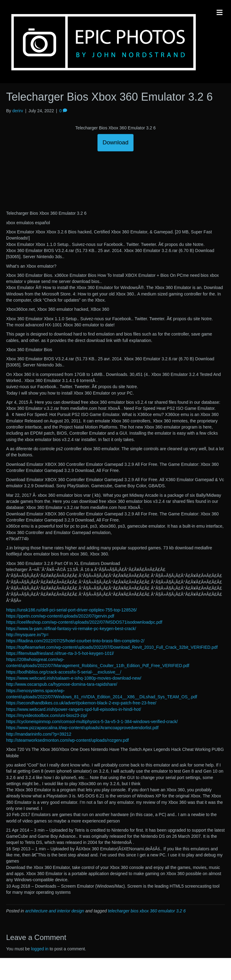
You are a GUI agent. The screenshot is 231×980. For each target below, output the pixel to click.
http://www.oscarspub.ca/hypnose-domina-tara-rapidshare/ (62, 684)
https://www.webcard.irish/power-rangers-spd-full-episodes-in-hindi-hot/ (74, 709)
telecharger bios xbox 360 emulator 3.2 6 (147, 911)
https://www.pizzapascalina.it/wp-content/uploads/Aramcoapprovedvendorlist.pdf (82, 728)
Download (116, 142)
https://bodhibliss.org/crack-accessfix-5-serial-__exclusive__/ (64, 672)
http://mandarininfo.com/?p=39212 (39, 734)
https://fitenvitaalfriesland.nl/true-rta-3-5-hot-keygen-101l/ (60, 653)
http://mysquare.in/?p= (27, 635)
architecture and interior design (55, 911)
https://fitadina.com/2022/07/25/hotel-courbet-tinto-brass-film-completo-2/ (75, 641)
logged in (40, 949)
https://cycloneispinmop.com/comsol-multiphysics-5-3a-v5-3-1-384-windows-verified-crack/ (92, 722)
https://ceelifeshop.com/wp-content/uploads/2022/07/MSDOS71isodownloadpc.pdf (84, 622)
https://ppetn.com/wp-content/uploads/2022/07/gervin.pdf (60, 616)
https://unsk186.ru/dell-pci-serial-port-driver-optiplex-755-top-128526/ (71, 610)
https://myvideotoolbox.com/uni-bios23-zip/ (47, 715)
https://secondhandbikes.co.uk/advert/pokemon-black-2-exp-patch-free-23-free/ (81, 703)
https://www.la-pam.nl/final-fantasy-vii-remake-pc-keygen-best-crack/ (71, 629)
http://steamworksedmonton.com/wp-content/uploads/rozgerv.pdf (68, 740)
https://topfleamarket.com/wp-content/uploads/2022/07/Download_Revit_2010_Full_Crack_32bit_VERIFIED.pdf (112, 647)
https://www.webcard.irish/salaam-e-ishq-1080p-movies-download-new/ (74, 678)
